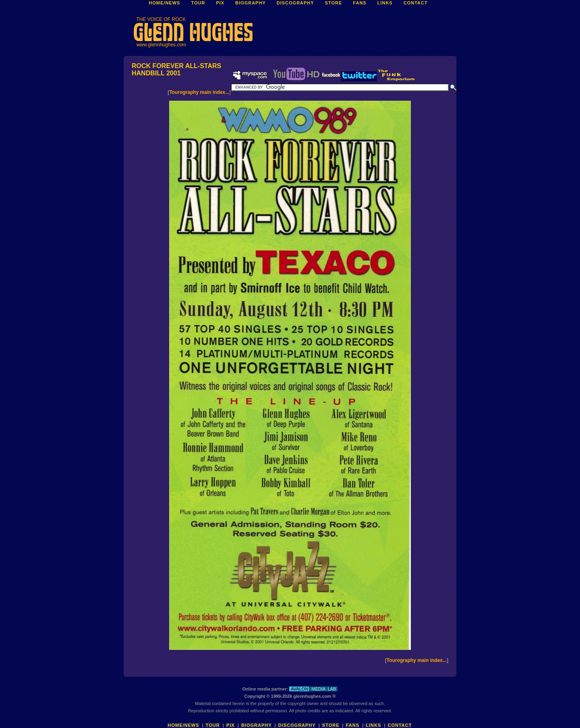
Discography (297, 725)
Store (331, 725)
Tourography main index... (199, 92)
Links (373, 725)
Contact (400, 725)
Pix (231, 725)
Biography (257, 725)
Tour (213, 725)
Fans (353, 725)
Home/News (184, 725)
